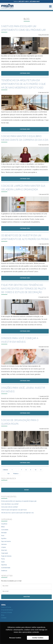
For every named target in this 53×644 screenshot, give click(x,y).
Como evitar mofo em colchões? (10, 507)
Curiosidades (5, 530)
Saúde (3, 562)
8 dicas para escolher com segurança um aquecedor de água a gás (19, 501)
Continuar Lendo (25, 73)
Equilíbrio (4, 539)
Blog (3, 615)
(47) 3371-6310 (24, 1)
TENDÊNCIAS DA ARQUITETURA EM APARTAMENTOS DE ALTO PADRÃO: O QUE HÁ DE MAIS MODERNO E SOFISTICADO (23, 84)
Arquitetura (4, 524)
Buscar (26, 490)
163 (8, 474)
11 (41, 470)
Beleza (3, 527)
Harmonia (4, 544)
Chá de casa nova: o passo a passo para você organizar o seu (17, 513)
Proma (3, 559)
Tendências (4, 571)
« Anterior (5, 470)
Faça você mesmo (6, 541)
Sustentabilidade (6, 568)
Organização (5, 553)
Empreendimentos (7, 610)
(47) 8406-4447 (35, 1)
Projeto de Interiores (6, 556)
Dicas (3, 536)
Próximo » (16, 474)
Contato (4, 618)
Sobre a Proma (6, 607)
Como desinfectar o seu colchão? (10, 504)
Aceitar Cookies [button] (38, 638)
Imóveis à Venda (6, 612)
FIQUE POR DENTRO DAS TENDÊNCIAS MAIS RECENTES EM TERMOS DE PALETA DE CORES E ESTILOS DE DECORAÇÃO (24, 289)
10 (36, 470)
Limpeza (3, 547)
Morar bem (4, 550)
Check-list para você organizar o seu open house (14, 510)
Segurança (4, 565)
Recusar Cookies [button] (15, 638)
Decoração (4, 533)
